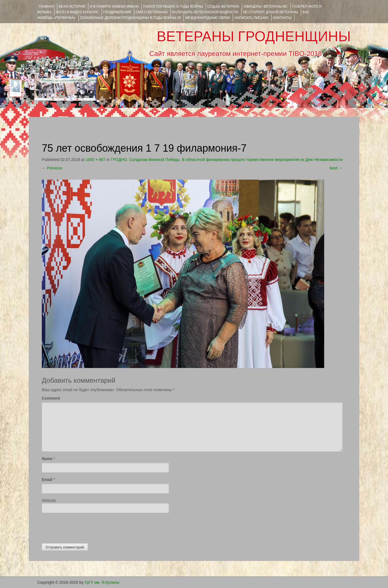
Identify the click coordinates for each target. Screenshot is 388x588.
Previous (52, 168)
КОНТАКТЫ (282, 18)
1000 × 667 (95, 160)
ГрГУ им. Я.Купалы (102, 582)
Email (47, 480)
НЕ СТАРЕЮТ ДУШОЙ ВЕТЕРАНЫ (270, 12)
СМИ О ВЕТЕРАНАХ (152, 12)
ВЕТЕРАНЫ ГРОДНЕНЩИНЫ (254, 36)
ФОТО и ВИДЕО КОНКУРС (77, 12)
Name (47, 459)
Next (336, 168)
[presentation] (85, 527)
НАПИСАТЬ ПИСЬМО (251, 18)
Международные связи (208, 18)
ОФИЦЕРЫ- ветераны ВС (266, 6)
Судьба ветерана (223, 6)
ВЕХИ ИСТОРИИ (72, 6)
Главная (46, 6)
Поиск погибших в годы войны (173, 6)
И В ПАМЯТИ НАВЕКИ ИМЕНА (114, 6)
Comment (51, 398)
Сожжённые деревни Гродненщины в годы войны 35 (131, 18)
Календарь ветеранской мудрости (205, 12)
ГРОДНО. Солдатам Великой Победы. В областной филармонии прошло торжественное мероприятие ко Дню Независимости (227, 160)
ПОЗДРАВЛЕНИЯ (117, 12)
